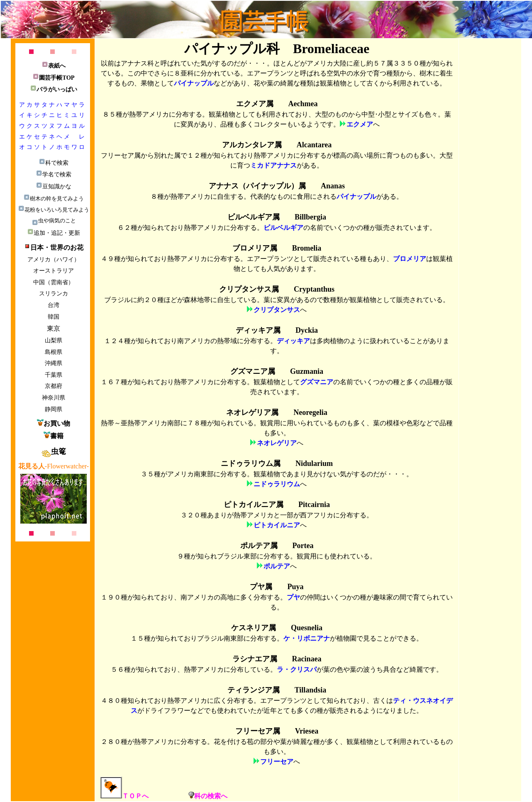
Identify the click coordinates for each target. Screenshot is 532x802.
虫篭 (54, 451)
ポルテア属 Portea (277, 546)
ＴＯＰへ (124, 796)
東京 (54, 328)
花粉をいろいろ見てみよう (54, 210)
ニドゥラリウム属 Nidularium (277, 463)
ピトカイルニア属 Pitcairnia (277, 505)
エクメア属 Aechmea (277, 104)
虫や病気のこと (54, 221)
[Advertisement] (53, 676)
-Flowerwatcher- (54, 466)
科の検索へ (208, 796)
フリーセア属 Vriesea (277, 731)
